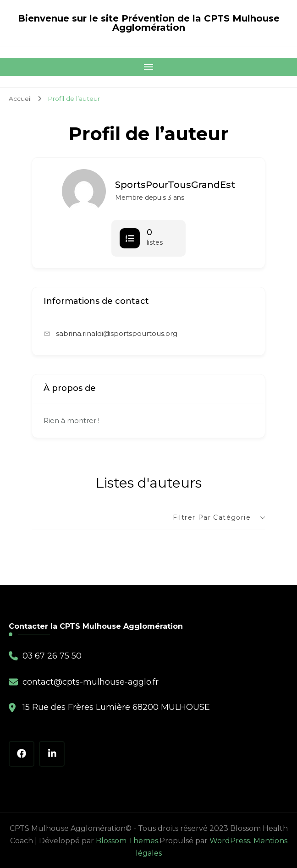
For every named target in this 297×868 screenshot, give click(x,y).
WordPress (230, 840)
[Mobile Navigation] (148, 67)
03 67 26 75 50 (52, 655)
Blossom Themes (127, 840)
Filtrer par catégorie (212, 517)
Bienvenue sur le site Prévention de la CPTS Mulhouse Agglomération (149, 23)
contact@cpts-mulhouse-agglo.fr (91, 681)
